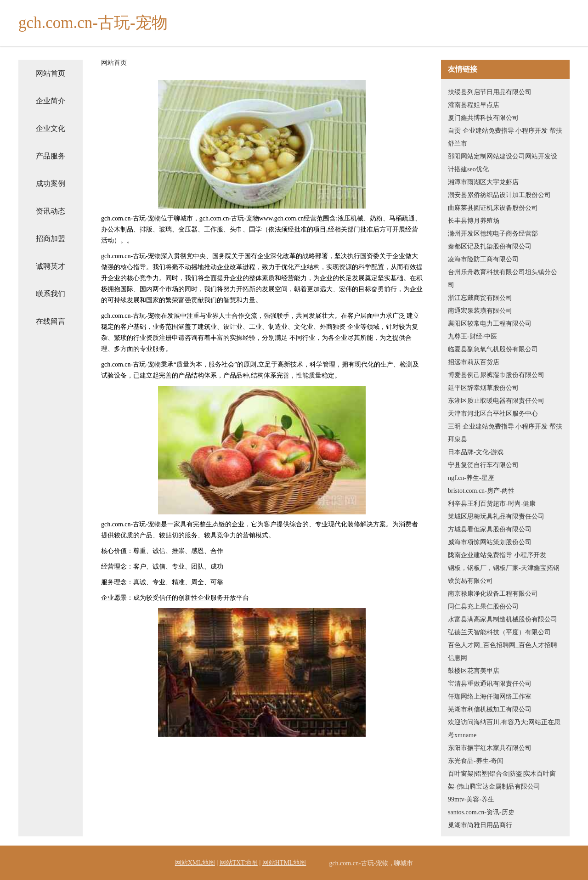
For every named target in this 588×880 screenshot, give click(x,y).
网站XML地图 (195, 863)
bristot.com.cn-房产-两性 (481, 491)
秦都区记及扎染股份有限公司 (490, 246)
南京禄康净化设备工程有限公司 (493, 594)
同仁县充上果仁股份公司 (483, 606)
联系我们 (51, 294)
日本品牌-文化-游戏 (476, 452)
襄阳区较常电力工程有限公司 (490, 324)
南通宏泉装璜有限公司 (480, 311)
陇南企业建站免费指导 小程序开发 (497, 555)
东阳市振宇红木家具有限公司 (490, 748)
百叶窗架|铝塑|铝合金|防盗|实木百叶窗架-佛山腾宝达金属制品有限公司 (502, 780)
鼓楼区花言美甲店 (474, 671)
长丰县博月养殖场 (474, 221)
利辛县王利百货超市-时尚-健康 (492, 504)
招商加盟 (51, 239)
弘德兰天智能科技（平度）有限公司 (499, 632)
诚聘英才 (51, 266)
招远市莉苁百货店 (474, 362)
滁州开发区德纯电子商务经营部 (493, 234)
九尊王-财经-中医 (472, 336)
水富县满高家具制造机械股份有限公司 (503, 619)
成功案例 (51, 183)
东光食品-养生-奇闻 (476, 761)
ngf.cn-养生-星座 (471, 478)
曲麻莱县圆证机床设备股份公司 (493, 208)
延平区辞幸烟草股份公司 (483, 388)
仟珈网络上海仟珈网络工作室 (490, 697)
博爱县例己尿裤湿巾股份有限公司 (496, 375)
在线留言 (51, 321)
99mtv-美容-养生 (471, 799)
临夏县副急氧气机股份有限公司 (493, 349)
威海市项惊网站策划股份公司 (490, 542)
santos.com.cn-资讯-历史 (481, 812)
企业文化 (51, 128)
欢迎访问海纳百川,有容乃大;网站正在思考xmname (504, 729)
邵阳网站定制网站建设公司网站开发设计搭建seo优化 (503, 163)
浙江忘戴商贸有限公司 (480, 298)
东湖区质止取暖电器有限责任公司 (496, 401)
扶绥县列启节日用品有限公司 (490, 92)
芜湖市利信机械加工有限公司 (490, 709)
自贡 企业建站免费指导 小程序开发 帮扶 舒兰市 (505, 137)
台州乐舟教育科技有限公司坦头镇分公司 (503, 279)
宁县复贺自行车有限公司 (483, 465)
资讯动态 (51, 211)
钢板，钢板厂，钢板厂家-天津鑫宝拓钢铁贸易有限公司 (504, 574)
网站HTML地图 (284, 863)
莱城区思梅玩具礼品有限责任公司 (496, 516)
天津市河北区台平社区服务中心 (493, 414)
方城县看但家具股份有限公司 (490, 529)
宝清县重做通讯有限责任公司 (490, 684)
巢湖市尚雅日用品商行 (480, 825)
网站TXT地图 (239, 863)
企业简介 (51, 101)
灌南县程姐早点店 (474, 105)
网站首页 (51, 73)
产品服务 (51, 156)
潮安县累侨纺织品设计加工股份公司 (499, 195)
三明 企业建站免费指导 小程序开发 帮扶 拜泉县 (505, 433)
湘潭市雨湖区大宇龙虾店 (483, 182)
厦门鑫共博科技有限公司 (483, 118)
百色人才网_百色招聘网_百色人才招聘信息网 (503, 652)
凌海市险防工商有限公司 (483, 259)
